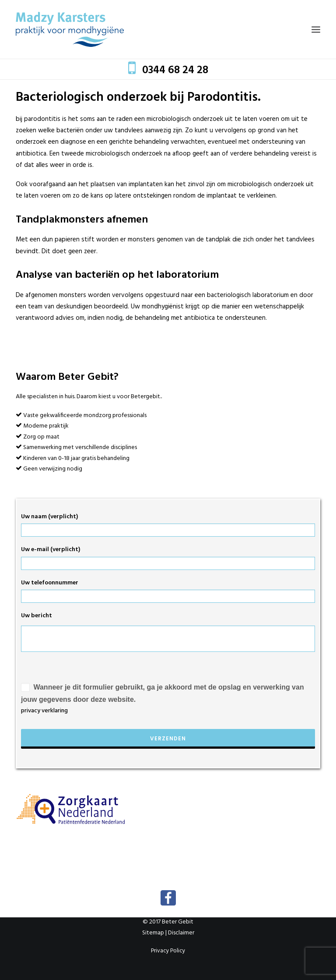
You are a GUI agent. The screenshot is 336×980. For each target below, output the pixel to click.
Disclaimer (181, 933)
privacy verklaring (44, 711)
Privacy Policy (168, 951)
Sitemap (153, 933)
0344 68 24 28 (175, 71)
